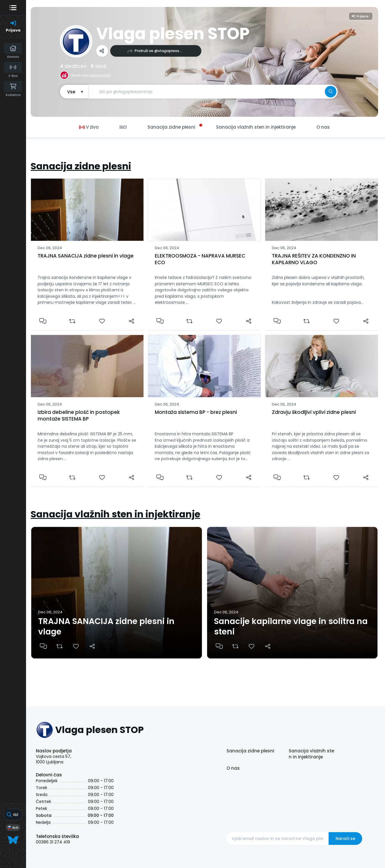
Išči (123, 127)
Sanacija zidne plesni (81, 166)
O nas (233, 768)
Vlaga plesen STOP (173, 34)
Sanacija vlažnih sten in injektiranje (115, 514)
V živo (89, 127)
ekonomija (100, 75)
